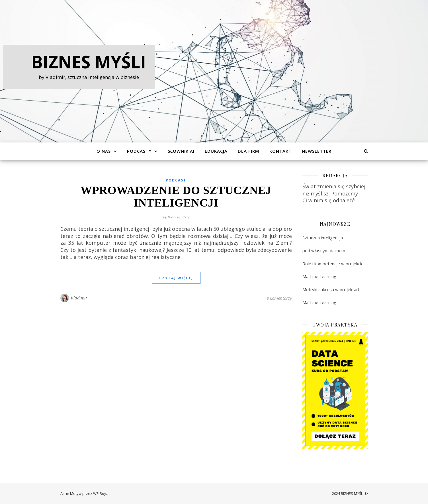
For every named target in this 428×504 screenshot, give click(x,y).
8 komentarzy (279, 298)
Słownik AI (181, 151)
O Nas (104, 151)
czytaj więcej (176, 278)
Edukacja (216, 151)
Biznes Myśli (89, 62)
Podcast (176, 180)
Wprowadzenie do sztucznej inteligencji (176, 196)
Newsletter (317, 151)
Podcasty (139, 151)
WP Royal (101, 493)
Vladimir (79, 298)
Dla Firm (248, 151)
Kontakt (280, 151)
